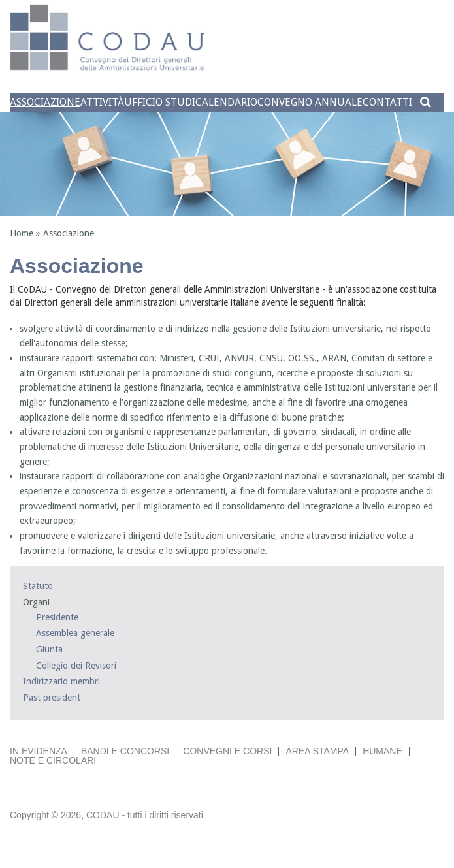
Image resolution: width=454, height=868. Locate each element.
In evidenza (39, 751)
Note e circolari (53, 760)
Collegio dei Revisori (76, 666)
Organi (36, 602)
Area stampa (317, 751)
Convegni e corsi (227, 751)
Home (22, 233)
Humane (382, 751)
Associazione (45, 102)
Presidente (57, 617)
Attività (102, 102)
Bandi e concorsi (125, 751)
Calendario (226, 102)
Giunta (49, 649)
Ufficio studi (160, 102)
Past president (52, 698)
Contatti (387, 102)
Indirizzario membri (61, 681)
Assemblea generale (75, 633)
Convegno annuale (310, 102)
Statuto (38, 586)
